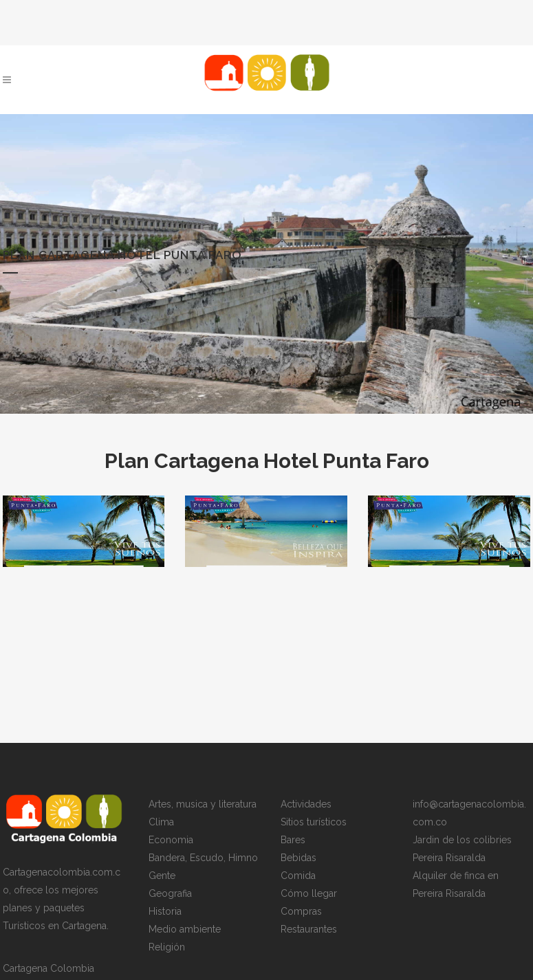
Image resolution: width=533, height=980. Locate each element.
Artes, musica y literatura (203, 805)
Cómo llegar (309, 894)
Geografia (170, 894)
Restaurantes (309, 930)
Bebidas (298, 858)
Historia (165, 912)
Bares (293, 840)
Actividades (306, 805)
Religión (167, 948)
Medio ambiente (185, 930)
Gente (162, 876)
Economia (171, 840)
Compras (301, 912)
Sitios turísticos (314, 823)
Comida (298, 876)
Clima (161, 823)
